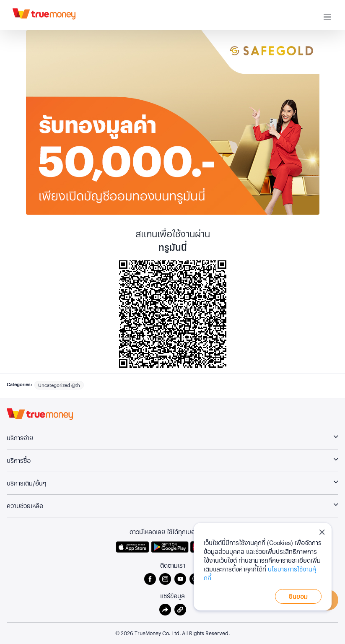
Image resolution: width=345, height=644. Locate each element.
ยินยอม (298, 596)
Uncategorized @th (59, 385)
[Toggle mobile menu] (328, 17)
